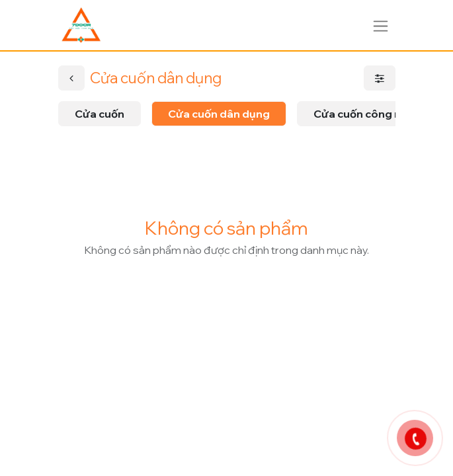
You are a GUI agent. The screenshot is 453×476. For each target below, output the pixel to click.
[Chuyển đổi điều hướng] (381, 25)
